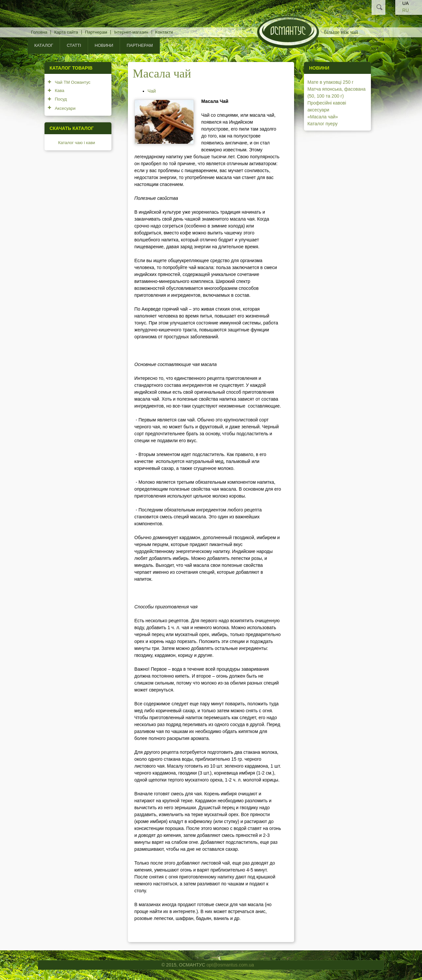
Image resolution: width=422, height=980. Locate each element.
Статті (74, 45)
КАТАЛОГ (44, 45)
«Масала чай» (323, 117)
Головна (39, 32)
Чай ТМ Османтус (73, 82)
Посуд (61, 99)
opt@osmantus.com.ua (230, 965)
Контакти (164, 32)
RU (406, 10)
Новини (104, 45)
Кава (60, 91)
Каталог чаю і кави (76, 143)
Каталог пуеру (322, 124)
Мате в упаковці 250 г (330, 82)
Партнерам (96, 32)
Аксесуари (65, 108)
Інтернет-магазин (131, 32)
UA (405, 3)
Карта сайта (66, 32)
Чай (152, 91)
